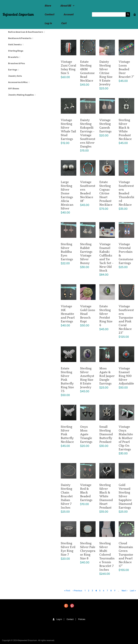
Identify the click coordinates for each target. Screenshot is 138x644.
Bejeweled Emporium (18, 15)
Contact (50, 14)
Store (48, 6)
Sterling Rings (16, 51)
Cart (64, 23)
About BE (66, 7)
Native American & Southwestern (26, 32)
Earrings (14, 70)
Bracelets (14, 57)
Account (69, 14)
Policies (82, 619)
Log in (48, 23)
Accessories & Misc (19, 82)
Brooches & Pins (17, 63)
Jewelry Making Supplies (22, 95)
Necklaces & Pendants (21, 38)
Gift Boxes (14, 89)
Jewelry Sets (15, 76)
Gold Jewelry (16, 45)
